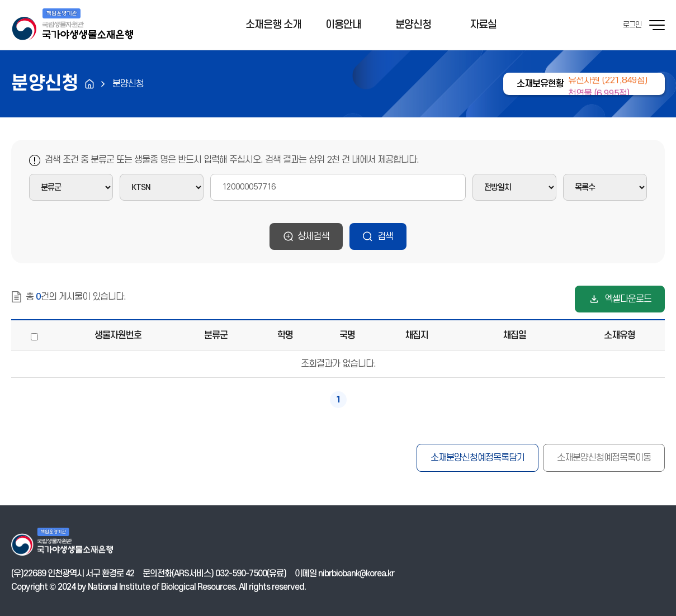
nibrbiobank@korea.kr (356, 574)
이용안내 (343, 25)
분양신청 (413, 25)
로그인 (632, 25)
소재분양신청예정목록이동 (604, 458)
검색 (385, 236)
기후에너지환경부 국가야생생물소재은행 (72, 25)
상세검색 (313, 236)
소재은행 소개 (273, 25)
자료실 (483, 25)
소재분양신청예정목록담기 (478, 458)
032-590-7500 (241, 574)
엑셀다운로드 (628, 299)
